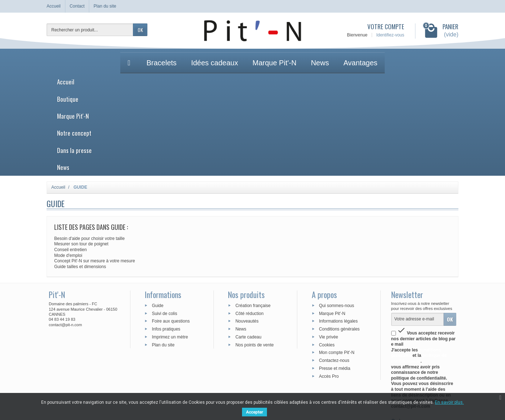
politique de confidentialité (419, 273)
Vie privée (329, 251)
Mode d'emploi (68, 170)
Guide (157, 220)
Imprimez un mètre (170, 251)
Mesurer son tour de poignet (81, 159)
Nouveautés (247, 236)
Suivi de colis (164, 228)
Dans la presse (325, 57)
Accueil (143, 57)
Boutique (178, 57)
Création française (253, 220)
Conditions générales (339, 244)
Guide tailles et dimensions (80, 181)
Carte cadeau (249, 251)
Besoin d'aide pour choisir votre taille (89, 153)
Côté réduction (250, 228)
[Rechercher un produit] (90, 30)
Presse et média (335, 283)
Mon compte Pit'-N (337, 267)
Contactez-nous (334, 275)
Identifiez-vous (390, 35)
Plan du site (163, 259)
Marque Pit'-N (221, 57)
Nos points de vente (255, 259)
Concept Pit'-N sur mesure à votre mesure (95, 175)
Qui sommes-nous (336, 220)
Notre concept (273, 57)
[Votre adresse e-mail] (418, 234)
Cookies (327, 259)
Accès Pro (329, 291)
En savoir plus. (449, 402)
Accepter (254, 412)
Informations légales (338, 236)
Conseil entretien (70, 164)
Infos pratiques (166, 244)
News (365, 57)
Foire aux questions (171, 236)
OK (140, 30)
